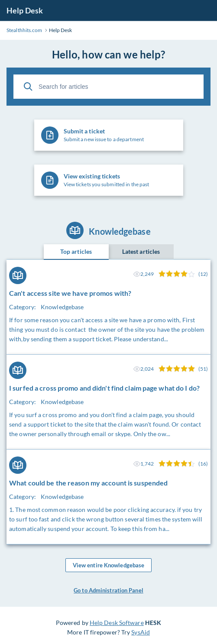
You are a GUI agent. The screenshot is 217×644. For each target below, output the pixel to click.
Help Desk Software (117, 623)
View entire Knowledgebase (109, 565)
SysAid (141, 632)
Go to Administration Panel (108, 590)
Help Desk (25, 10)
